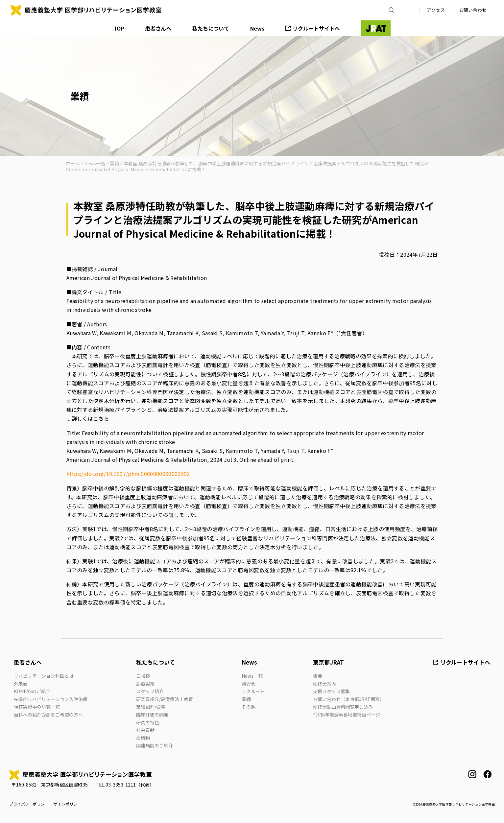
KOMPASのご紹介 (32, 691)
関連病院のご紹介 (155, 745)
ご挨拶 (143, 676)
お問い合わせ (473, 10)
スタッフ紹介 (150, 691)
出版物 (143, 738)
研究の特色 (148, 722)
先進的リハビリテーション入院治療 (51, 699)
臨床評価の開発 (152, 715)
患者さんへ (158, 28)
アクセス (436, 10)
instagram (472, 774)
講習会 (249, 684)
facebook (487, 774)
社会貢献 (145, 730)
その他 (249, 707)
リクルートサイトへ (316, 28)
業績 (246, 699)
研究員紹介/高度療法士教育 (165, 699)
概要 (318, 676)
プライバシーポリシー (29, 804)
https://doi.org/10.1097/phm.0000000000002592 (128, 474)
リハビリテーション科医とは (44, 676)
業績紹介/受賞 (151, 707)
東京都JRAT (328, 662)
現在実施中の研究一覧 (37, 707)
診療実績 (145, 684)
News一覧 (252, 676)
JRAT (376, 28)
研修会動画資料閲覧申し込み (343, 707)
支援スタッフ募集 (331, 691)
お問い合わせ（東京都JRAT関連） (349, 699)
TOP (119, 28)
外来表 (21, 684)
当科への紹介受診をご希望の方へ (48, 715)
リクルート (253, 691)
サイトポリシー (67, 804)
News (257, 28)
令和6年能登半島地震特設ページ (347, 715)
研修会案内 (324, 684)
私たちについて (211, 28)
